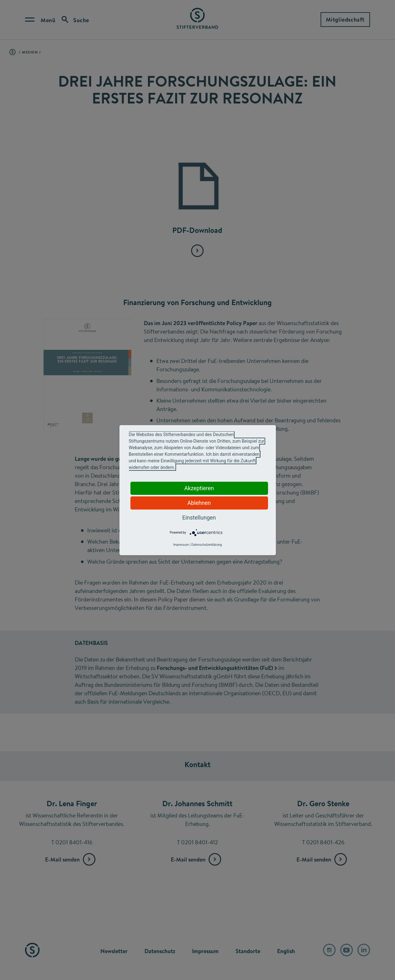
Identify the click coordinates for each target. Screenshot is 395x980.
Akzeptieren (199, 488)
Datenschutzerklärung (207, 545)
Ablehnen (199, 503)
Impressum (181, 545)
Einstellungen (199, 518)
